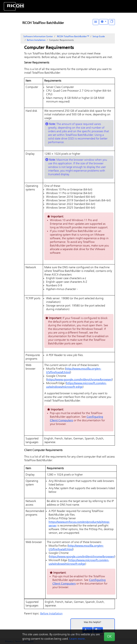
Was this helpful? (93, 622)
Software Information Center (38, 37)
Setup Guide (99, 37)
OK (109, 637)
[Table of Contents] (96, 22)
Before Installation (36, 40)
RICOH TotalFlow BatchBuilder (43, 23)
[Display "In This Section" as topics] (112, 22)
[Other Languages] (104, 22)
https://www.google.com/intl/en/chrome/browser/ (79, 380)
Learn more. (77, 639)
